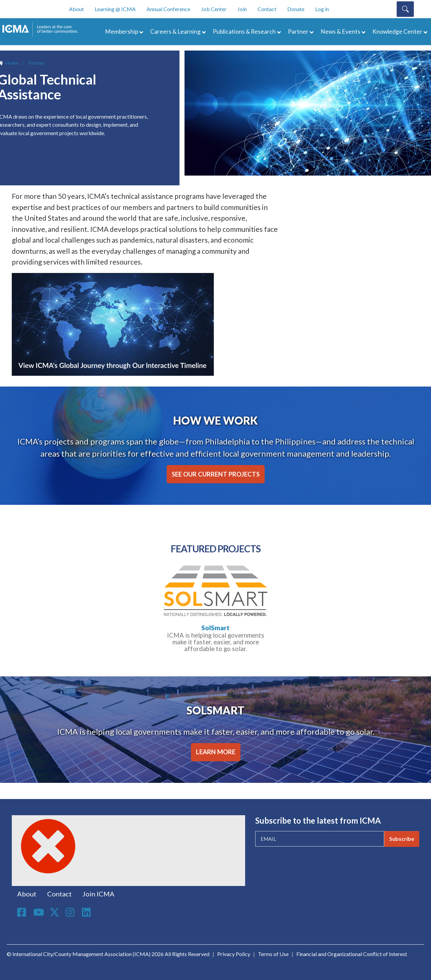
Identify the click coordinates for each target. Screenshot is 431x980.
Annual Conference (168, 9)
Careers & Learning (175, 32)
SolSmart (215, 628)
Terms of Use (273, 954)
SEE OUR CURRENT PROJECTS (216, 474)
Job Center (214, 9)
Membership (122, 32)
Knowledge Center (397, 32)
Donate (296, 9)
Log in (322, 9)
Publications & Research (244, 32)
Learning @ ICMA (115, 9)
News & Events (340, 32)
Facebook (23, 912)
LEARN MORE (216, 752)
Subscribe (402, 839)
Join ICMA (98, 894)
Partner (298, 32)
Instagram (71, 912)
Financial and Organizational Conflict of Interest (352, 954)
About (76, 9)
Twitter (55, 912)
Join (242, 9)
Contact (267, 9)
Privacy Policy (234, 954)
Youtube (39, 913)
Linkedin (87, 912)
